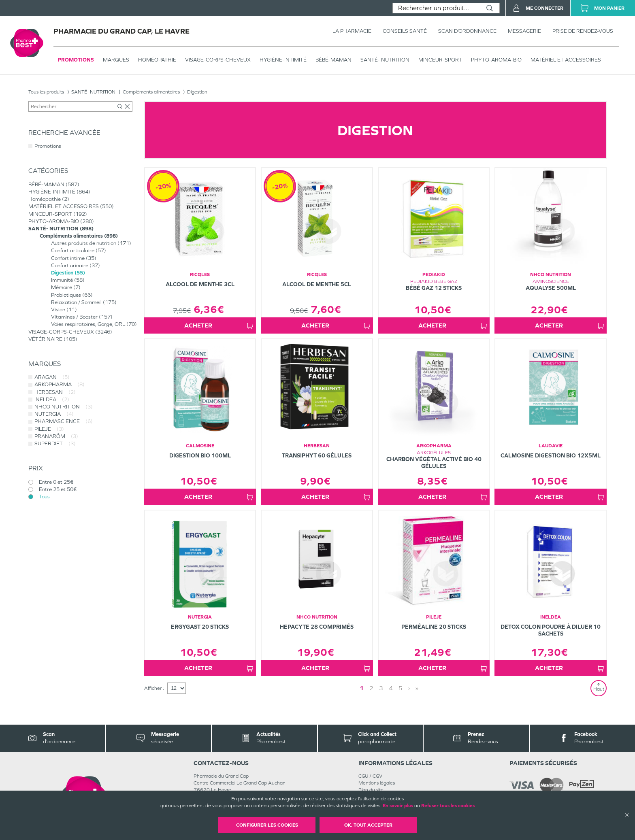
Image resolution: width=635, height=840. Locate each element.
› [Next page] (409, 688)
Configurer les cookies (267, 825)
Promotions (76, 60)
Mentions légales (377, 783)
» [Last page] (417, 688)
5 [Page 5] (401, 688)
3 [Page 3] (381, 688)
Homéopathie (157, 60)
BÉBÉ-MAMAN (333, 60)
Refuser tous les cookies (448, 806)
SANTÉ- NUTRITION (385, 60)
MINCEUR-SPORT (440, 60)
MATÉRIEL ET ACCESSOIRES (566, 60)
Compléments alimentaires (151, 92)
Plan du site (371, 790)
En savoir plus (398, 806)
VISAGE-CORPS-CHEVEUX (218, 60)
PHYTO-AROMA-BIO (496, 60)
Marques (116, 60)
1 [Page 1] (362, 688)
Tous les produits (46, 92)
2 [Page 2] (371, 688)
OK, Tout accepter (368, 825)
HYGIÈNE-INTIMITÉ (283, 60)
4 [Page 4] (391, 688)
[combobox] (436, 8)
